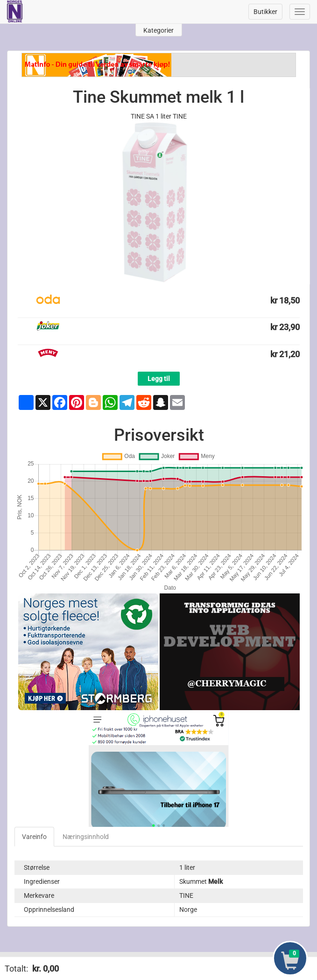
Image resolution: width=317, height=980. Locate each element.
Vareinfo (34, 837)
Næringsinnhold (86, 837)
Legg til (159, 379)
